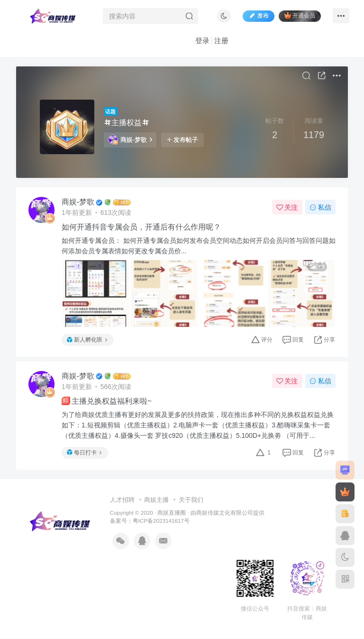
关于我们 (191, 500)
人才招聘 (122, 500)
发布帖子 (182, 140)
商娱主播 (156, 500)
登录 (202, 41)
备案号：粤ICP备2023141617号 (150, 521)
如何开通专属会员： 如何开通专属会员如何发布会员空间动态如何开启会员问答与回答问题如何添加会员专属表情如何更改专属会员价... (195, 246)
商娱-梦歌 (130, 140)
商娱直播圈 (172, 513)
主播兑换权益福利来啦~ (107, 401)
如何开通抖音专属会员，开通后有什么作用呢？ (141, 227)
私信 (320, 207)
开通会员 (300, 15)
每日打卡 (84, 453)
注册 (221, 41)
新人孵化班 (87, 340)
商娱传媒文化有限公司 (225, 513)
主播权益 (127, 123)
